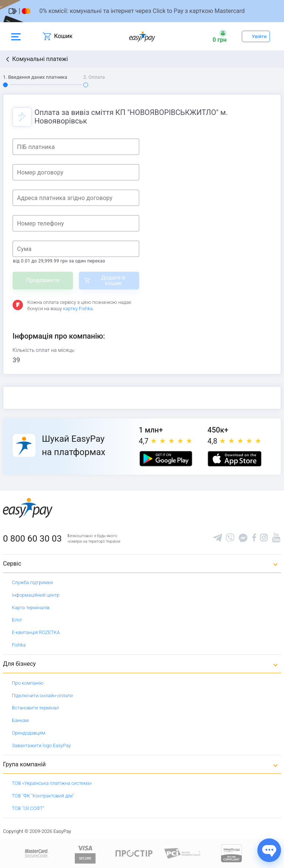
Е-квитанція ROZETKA (36, 632)
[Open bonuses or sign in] (220, 36)
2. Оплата (94, 77)
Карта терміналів (31, 608)
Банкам (20, 720)
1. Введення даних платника (35, 77)
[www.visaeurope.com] (85, 853)
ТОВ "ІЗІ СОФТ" (28, 808)
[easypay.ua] (142, 36)
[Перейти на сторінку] (142, 11)
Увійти (259, 36)
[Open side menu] (16, 36)
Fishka (19, 645)
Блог (17, 620)
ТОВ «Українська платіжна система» (52, 783)
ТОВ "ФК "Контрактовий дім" (43, 796)
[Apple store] (234, 459)
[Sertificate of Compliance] (183, 853)
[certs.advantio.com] (231, 853)
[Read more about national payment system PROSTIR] (134, 853)
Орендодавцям (29, 733)
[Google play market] (166, 459)
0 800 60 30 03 (32, 539)
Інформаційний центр (36, 595)
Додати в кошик (113, 280)
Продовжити (43, 280)
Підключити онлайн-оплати (42, 696)
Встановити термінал (35, 708)
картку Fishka (78, 308)
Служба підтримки (32, 582)
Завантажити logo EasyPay (41, 745)
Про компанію (28, 683)
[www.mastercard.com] (36, 853)
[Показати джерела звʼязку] (269, 850)
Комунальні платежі (40, 59)
